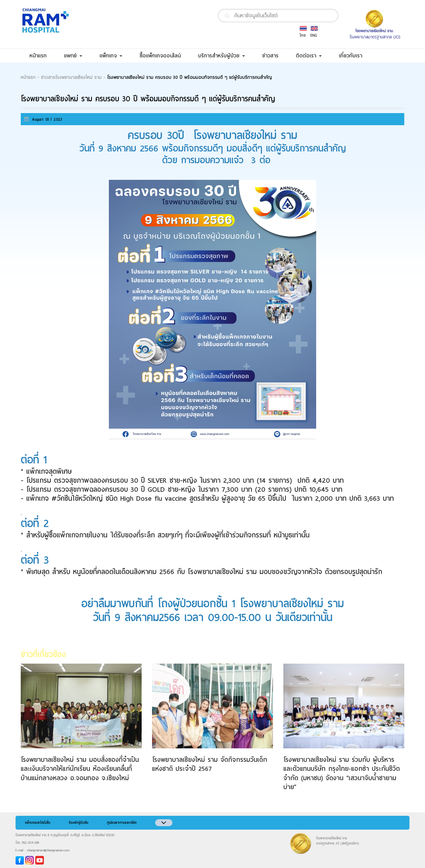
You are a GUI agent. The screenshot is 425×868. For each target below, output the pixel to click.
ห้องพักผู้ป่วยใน (78, 823)
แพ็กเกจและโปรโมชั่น (37, 823)
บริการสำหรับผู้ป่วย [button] (221, 56)
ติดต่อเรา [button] (309, 56)
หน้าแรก (42, 56)
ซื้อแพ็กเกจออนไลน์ (164, 56)
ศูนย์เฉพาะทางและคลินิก (122, 823)
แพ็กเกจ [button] (111, 56)
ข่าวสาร (275, 56)
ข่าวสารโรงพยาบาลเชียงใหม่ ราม (71, 77)
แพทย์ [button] (73, 56)
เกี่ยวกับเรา (355, 56)
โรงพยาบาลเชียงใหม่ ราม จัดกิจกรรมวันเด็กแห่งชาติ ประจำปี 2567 (210, 764)
